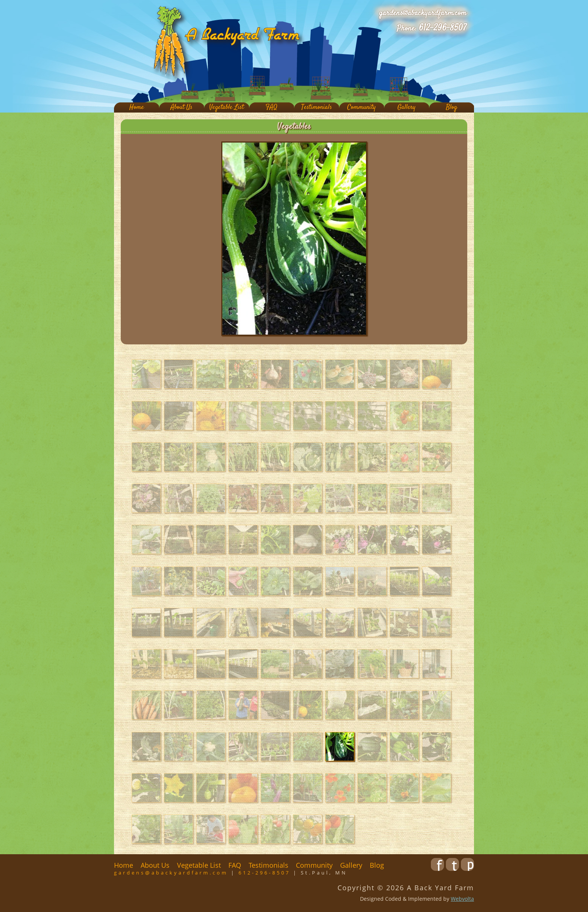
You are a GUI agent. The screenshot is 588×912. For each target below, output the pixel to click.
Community (361, 107)
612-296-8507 (443, 28)
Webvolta (462, 899)
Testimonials (316, 107)
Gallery (406, 107)
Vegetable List (226, 107)
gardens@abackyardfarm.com (423, 13)
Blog (451, 107)
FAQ (271, 107)
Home (137, 107)
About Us (181, 107)
